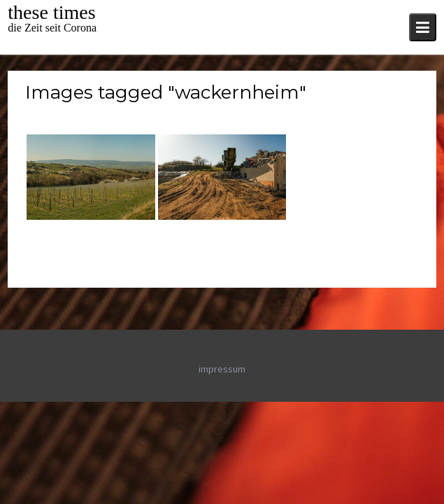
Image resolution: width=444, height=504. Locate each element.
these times (51, 12)
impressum (222, 369)
